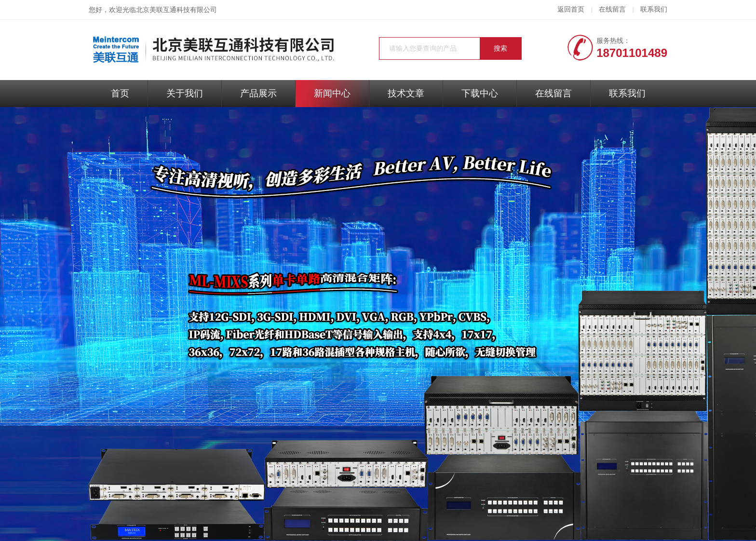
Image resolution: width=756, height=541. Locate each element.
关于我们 (185, 93)
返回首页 (571, 9)
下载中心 (480, 93)
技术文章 (406, 93)
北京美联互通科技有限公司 (176, 10)
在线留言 (612, 9)
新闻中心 (332, 93)
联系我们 (654, 9)
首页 (120, 93)
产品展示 (258, 93)
